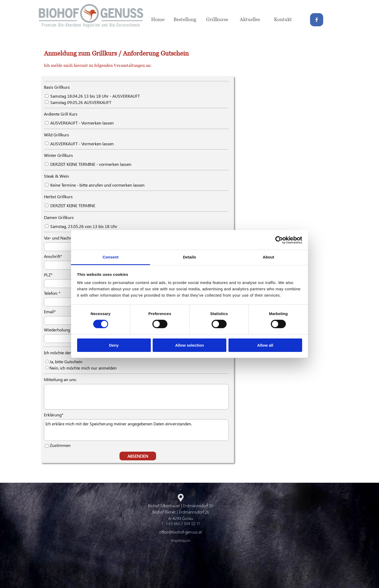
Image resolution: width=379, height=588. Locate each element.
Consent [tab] (111, 257)
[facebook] (317, 20)
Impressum (181, 540)
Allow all (265, 345)
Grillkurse (217, 19)
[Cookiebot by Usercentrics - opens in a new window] (279, 240)
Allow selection (189, 345)
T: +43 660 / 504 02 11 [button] (181, 523)
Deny (114, 345)
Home (158, 19)
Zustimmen (60, 445)
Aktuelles (250, 19)
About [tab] (268, 257)
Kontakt (283, 19)
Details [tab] (189, 257)
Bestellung (185, 19)
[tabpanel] (163, 59)
